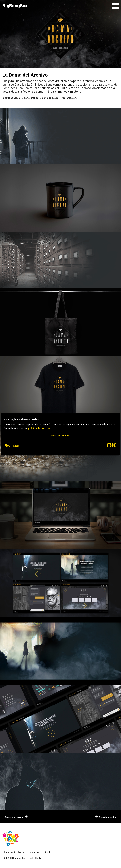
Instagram (34, 852)
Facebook (10, 852)
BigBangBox (15, 6)
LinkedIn (47, 852)
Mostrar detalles (60, 435)
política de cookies (39, 428)
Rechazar (12, 445)
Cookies (39, 858)
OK (112, 445)
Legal (30, 858)
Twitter (22, 852)
